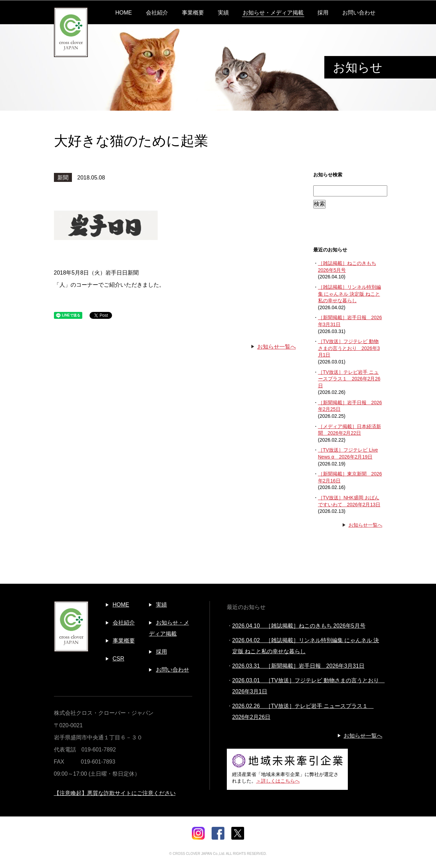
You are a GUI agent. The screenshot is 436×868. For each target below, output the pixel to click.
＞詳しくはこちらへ (278, 781)
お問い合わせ (359, 13)
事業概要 (193, 13)
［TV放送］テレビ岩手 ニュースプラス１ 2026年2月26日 (349, 379)
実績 (223, 13)
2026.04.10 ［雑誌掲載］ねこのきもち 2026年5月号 (299, 626)
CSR (119, 659)
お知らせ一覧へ (277, 347)
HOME (124, 13)
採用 (323, 13)
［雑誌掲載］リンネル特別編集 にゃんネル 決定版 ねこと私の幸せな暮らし (350, 294)
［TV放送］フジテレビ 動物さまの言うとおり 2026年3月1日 (349, 348)
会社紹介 (157, 13)
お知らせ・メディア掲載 (273, 13)
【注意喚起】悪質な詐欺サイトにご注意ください (115, 793)
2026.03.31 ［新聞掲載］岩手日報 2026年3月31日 (298, 666)
